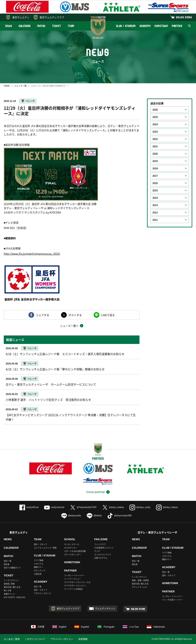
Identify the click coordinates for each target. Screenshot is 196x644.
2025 (155, 117)
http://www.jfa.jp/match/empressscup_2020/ (32, 254)
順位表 (7, 564)
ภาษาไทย (131, 627)
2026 (155, 110)
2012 (155, 212)
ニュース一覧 (20, 86)
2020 (155, 154)
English (59, 627)
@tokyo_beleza (113, 507)
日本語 (38, 627)
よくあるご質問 (12, 639)
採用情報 (83, 639)
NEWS (9, 26)
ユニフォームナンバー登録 (45, 548)
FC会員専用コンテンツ (104, 548)
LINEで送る (108, 315)
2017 (155, 176)
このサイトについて (35, 639)
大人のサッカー (71, 548)
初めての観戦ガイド (12, 568)
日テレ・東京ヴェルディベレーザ (157, 532)
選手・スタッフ (41, 544)
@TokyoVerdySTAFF (83, 507)
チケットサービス (139, 587)
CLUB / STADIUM (126, 26)
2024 (155, 124)
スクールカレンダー (73, 554)
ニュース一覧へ (69, 326)
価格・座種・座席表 (140, 580)
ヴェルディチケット (105, 609)
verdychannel (54, 507)
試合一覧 (8, 561)
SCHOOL (70, 539)
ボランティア (40, 570)
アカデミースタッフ (42, 593)
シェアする (43, 315)
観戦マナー (39, 567)
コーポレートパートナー (74, 575)
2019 (155, 161)
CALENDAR (25, 26)
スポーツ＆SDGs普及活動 (75, 551)
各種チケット (9, 594)
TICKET (57, 26)
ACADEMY (145, 26)
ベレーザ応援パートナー (172, 600)
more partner (96, 492)
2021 (155, 146)
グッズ (97, 551)
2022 (155, 139)
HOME (7, 86)
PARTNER (177, 26)
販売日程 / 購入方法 (12, 587)
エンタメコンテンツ (103, 554)
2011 (155, 220)
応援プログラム (101, 558)
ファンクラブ (100, 544)
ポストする (75, 315)
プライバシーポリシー (62, 639)
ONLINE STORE (184, 17)
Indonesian (156, 627)
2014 (155, 198)
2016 (155, 183)
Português (106, 627)
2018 (155, 168)
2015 (155, 190)
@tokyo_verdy (140, 507)
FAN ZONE (101, 539)
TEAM (71, 26)
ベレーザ (30, 101)
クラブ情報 (39, 560)
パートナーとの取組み (73, 589)
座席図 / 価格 (9, 584)
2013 (155, 205)
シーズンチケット (11, 580)
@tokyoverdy (71, 515)
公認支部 (38, 574)
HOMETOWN (161, 26)
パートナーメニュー (73, 579)
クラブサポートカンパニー (75, 586)
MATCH (41, 26)
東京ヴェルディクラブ (52, 17)
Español (82, 627)
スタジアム (39, 564)
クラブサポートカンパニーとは (77, 582)
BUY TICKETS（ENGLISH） (15, 597)
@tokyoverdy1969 (119, 515)
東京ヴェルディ (21, 17)
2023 (155, 132)
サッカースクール (72, 544)
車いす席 (8, 590)
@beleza (94, 515)
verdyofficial (29, 507)
